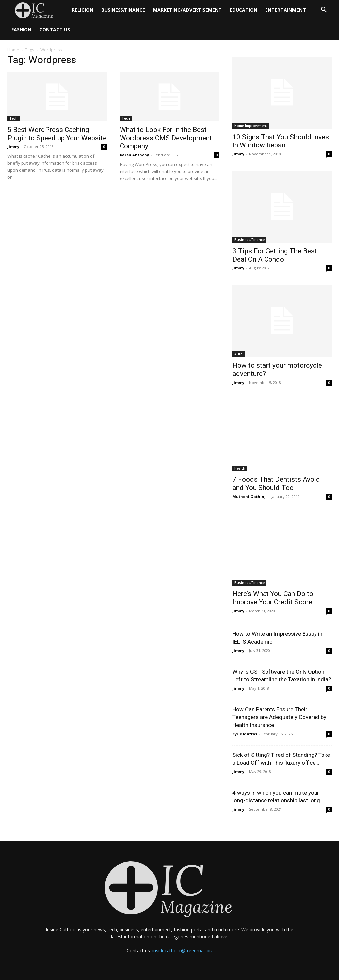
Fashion (21, 30)
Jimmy (13, 147)
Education (243, 10)
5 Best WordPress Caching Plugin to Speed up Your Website (57, 134)
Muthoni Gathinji (250, 496)
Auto (239, 354)
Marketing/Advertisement (187, 10)
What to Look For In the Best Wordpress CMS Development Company (166, 138)
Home (13, 50)
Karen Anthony (134, 155)
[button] (324, 10)
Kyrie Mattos (245, 734)
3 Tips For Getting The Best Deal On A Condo (275, 255)
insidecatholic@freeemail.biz (182, 950)
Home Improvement (251, 126)
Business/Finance (123, 10)
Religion (83, 10)
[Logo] (38, 10)
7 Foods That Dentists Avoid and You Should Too (276, 484)
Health (240, 468)
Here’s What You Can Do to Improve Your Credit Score (273, 598)
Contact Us (55, 30)
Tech (13, 118)
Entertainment (286, 10)
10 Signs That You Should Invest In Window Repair (282, 141)
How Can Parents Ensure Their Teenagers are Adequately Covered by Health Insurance (279, 717)
